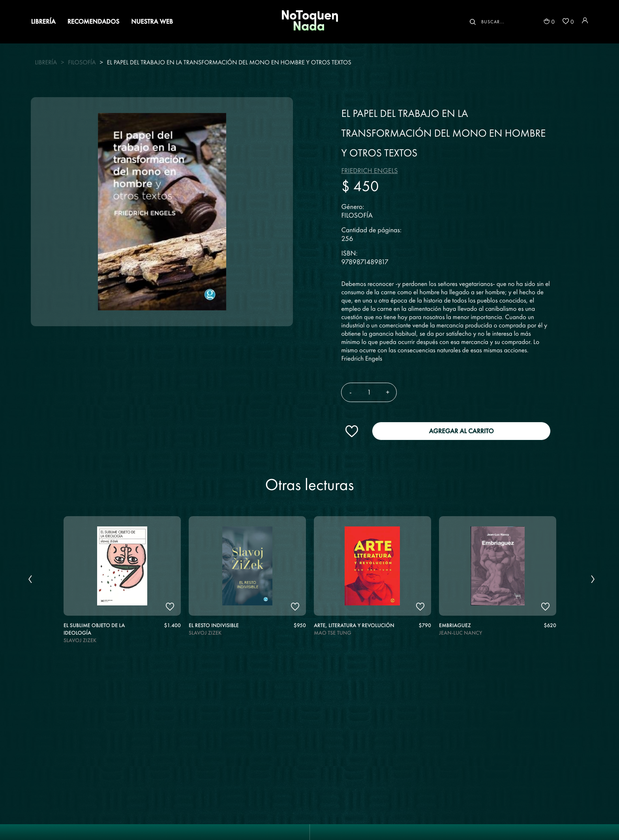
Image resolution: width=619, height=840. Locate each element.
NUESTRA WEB (152, 22)
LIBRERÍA (43, 22)
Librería (46, 62)
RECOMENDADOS (93, 22)
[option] (122, 583)
